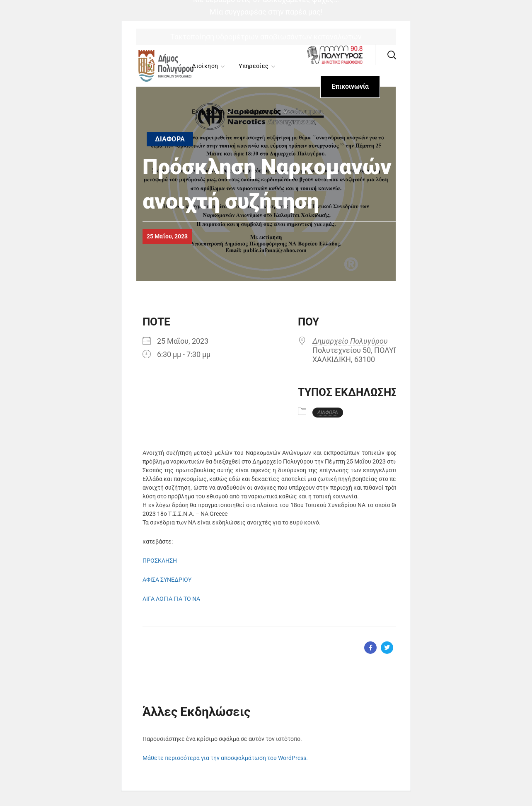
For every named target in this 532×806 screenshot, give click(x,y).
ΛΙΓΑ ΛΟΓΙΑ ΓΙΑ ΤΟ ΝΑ (171, 599)
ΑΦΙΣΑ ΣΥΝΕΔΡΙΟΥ (167, 580)
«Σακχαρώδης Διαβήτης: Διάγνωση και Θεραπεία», (266, 24)
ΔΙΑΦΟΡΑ (170, 139)
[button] (392, 55)
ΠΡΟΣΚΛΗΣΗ (160, 561)
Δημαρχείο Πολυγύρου (350, 341)
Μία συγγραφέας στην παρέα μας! (266, 12)
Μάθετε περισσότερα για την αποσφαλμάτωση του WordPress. (225, 758)
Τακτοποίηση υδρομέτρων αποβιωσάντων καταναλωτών (266, 37)
